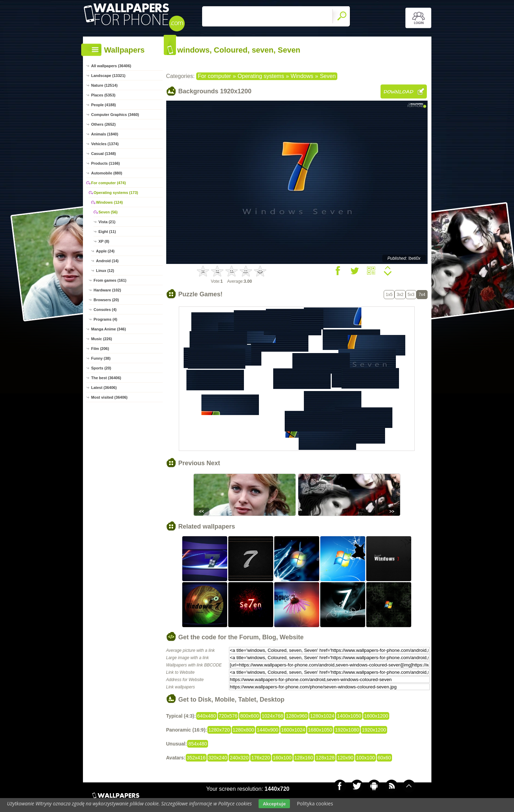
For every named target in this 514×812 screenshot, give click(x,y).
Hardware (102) (108, 290)
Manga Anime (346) (109, 329)
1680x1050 (320, 730)
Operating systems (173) (116, 193)
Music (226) (102, 339)
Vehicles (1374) (105, 144)
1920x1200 (374, 730)
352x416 (196, 758)
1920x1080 (347, 730)
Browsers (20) (106, 300)
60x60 (384, 758)
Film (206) (100, 349)
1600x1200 (376, 716)
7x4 (422, 295)
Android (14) (108, 261)
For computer (214, 76)
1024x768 (273, 716)
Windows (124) (110, 202)
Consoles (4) (105, 310)
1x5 (389, 295)
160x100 (282, 758)
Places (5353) (103, 95)
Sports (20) (101, 368)
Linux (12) (105, 271)
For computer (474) (109, 183)
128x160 (304, 758)
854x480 (198, 744)
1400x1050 (349, 716)
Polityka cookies (315, 803)
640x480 (207, 716)
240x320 (239, 758)
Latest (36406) (104, 388)
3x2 (400, 295)
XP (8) (104, 241)
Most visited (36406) (110, 397)
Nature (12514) (105, 85)
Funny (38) (101, 358)
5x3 (411, 295)
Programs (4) (106, 319)
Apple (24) (105, 251)
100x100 (366, 758)
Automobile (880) (107, 173)
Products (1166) (106, 163)
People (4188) (104, 105)
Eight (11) (107, 232)
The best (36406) (106, 378)
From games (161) (110, 280)
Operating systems (261, 76)
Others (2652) (103, 124)
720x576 (228, 716)
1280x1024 (322, 716)
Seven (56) (108, 212)
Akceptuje (274, 804)
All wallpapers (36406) (111, 66)
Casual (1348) (104, 154)
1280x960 (297, 716)
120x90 (345, 758)
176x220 (261, 758)
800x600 (250, 716)
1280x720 (219, 730)
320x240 (218, 758)
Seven (328, 76)
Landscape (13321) (108, 76)
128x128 (325, 758)
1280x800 (244, 730)
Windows (302, 76)
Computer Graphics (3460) (115, 115)
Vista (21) (107, 222)
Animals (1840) (105, 134)
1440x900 (268, 730)
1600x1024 (293, 730)
